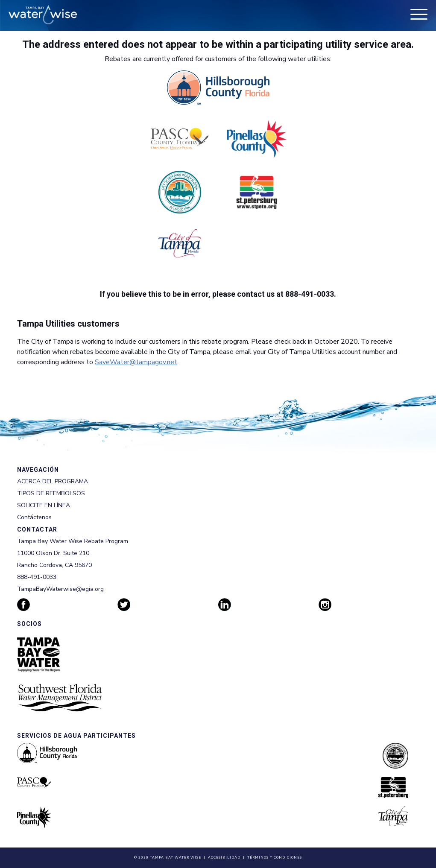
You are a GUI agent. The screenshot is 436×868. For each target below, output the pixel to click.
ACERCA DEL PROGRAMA (53, 481)
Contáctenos (34, 517)
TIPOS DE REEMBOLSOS (51, 493)
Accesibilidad (224, 858)
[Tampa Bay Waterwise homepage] (43, 15)
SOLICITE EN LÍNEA (44, 505)
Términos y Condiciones (275, 858)
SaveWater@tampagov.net (136, 362)
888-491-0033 (37, 577)
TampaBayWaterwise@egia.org (60, 589)
